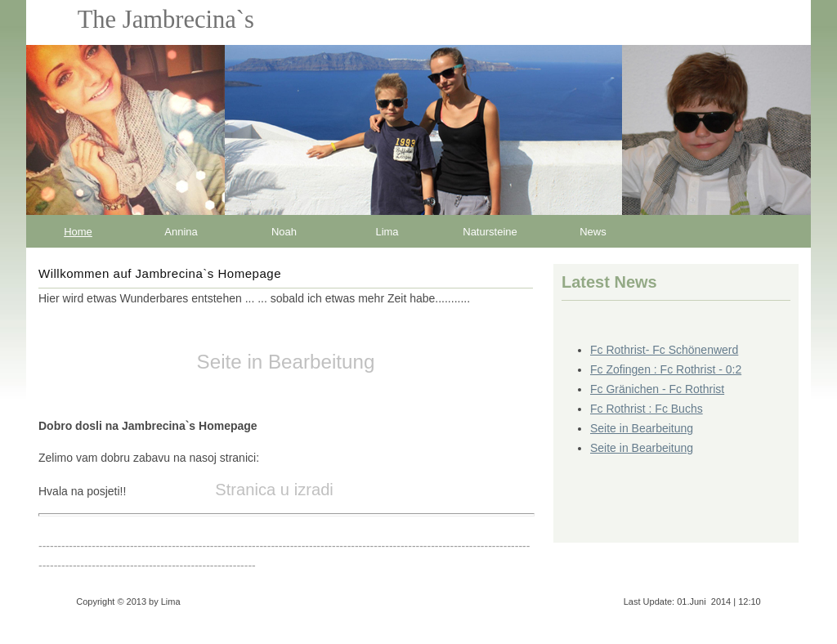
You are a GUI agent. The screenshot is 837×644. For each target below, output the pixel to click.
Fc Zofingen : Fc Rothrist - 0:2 (666, 369)
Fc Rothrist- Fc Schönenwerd (664, 350)
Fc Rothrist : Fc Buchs (647, 409)
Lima (387, 232)
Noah (284, 232)
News (593, 232)
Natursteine (490, 232)
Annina (181, 232)
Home (78, 232)
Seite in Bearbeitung (642, 428)
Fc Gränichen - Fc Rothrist (657, 389)
